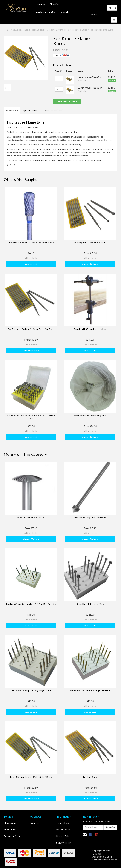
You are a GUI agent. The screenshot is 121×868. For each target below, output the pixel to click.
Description (12, 110)
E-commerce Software (101, 860)
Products (40, 4)
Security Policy (63, 843)
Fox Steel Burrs (80, 30)
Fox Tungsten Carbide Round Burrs (90, 243)
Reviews (53, 110)
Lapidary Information (46, 12)
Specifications (30, 110)
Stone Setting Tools (59, 30)
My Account (10, 823)
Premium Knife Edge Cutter (31, 518)
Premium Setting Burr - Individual (90, 518)
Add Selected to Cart (67, 101)
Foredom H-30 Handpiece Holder (90, 329)
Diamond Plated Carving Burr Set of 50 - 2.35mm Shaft (31, 417)
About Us (54, 4)
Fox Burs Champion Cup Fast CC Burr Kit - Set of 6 (31, 604)
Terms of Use (63, 823)
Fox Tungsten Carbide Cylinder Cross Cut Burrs (31, 329)
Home (7, 30)
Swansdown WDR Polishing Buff (90, 416)
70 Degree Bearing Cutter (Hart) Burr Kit (31, 691)
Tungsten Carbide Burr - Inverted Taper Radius (31, 243)
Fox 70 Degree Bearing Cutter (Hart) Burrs (31, 777)
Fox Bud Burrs (90, 777)
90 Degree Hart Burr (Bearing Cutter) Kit (90, 691)
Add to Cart (31, 264)
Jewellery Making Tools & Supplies (30, 30)
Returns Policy (63, 836)
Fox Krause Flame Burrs (101, 30)
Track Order (10, 829)
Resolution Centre (13, 836)
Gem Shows (67, 12)
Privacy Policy (63, 829)
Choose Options (90, 264)
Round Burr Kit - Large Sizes (90, 604)
